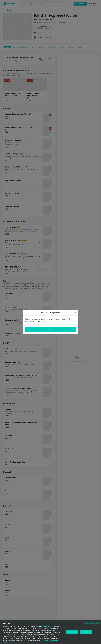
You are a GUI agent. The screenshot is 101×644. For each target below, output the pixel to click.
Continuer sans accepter (92, 624)
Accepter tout (86, 633)
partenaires (46, 628)
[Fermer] (75, 313)
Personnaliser (72, 633)
